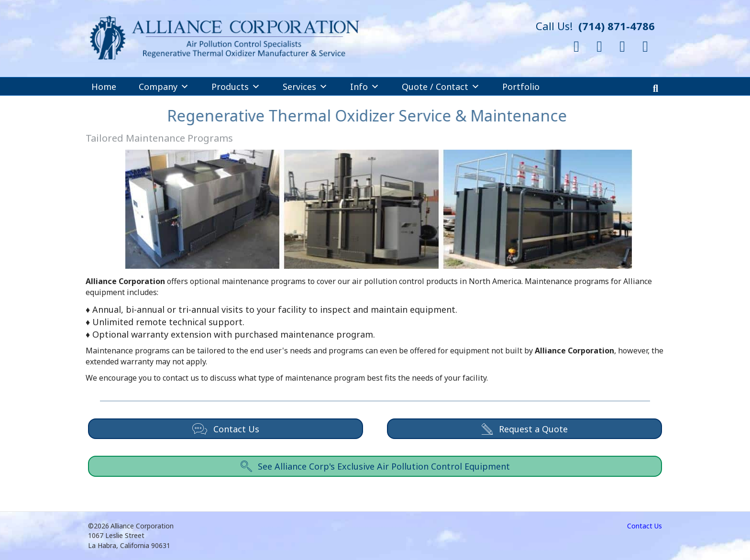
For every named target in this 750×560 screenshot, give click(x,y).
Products (236, 87)
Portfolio (521, 87)
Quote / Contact (441, 87)
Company (164, 87)
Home (104, 87)
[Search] (656, 88)
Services (305, 87)
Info (365, 87)
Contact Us (645, 526)
